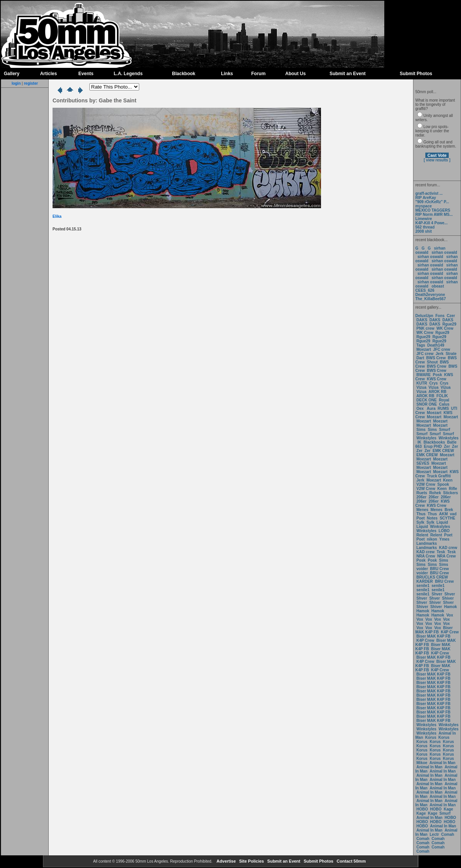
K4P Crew (450, 632)
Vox (450, 615)
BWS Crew (436, 358)
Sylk (421, 522)
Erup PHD (433, 446)
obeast (438, 286)
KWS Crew (437, 379)
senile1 (423, 586)
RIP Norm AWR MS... (434, 215)
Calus (444, 404)
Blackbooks (434, 442)
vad (453, 514)
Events (86, 74)
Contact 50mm (351, 861)
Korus (431, 737)
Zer (447, 446)
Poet (421, 518)
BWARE (424, 375)
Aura (431, 409)
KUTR (422, 383)
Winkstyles (426, 438)
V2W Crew (426, 484)
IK (419, 442)
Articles (48, 74)
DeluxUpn (424, 316)
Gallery (12, 74)
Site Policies (251, 861)
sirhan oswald (444, 252)
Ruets (422, 493)
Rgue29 (449, 324)
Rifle (453, 489)
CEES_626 (425, 290)
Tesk (441, 552)
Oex (420, 409)
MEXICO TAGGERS (433, 210)
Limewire (424, 219)
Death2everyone (430, 295)
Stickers (450, 493)
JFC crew (441, 349)
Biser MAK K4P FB (434, 630)
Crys (433, 383)
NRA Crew (426, 556)
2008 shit (424, 231)
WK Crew (445, 328)
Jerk (440, 354)
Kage (448, 809)
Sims (421, 430)
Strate (451, 354)
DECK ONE (427, 400)
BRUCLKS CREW (432, 577)
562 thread (425, 227)
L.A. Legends (128, 74)
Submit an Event (347, 74)
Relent (422, 535)
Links (227, 74)
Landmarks (427, 543)
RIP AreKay (426, 198)
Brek (449, 510)
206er (421, 497)
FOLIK (442, 396)
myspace (424, 206)
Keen (448, 480)
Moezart (424, 349)
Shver (437, 594)
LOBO (444, 531)
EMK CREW (443, 451)
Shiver (448, 598)
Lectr (434, 834)
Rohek (435, 493)
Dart (420, 358)
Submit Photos (416, 74)
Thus (421, 514)
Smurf (445, 430)
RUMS (444, 409)
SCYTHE (447, 518)
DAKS (422, 320)
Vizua (421, 387)
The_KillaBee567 (431, 299)
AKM (444, 514)
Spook (443, 484)
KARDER (425, 581)
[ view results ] (437, 160)
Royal (444, 400)
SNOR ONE (427, 404)
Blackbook (184, 74)
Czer (451, 316)
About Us (296, 74)
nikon (432, 539)
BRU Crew (439, 569)
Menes (422, 510)
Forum (258, 74)
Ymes (444, 539)
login (16, 83)
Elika (57, 216)
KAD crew (448, 548)
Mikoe (422, 763)
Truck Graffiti (439, 476)
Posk (438, 375)
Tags (421, 345)
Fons (440, 316)
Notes (432, 518)
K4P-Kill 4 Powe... (431, 223)
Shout (432, 362)
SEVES (423, 463)
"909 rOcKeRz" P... (432, 202)
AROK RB (437, 392)
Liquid (442, 522)
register (31, 83)
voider (423, 569)
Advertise (226, 861)
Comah (448, 834)
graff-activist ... (429, 193)
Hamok (450, 607)
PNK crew (426, 328)
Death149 (436, 345)
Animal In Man (443, 763)
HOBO (422, 809)
